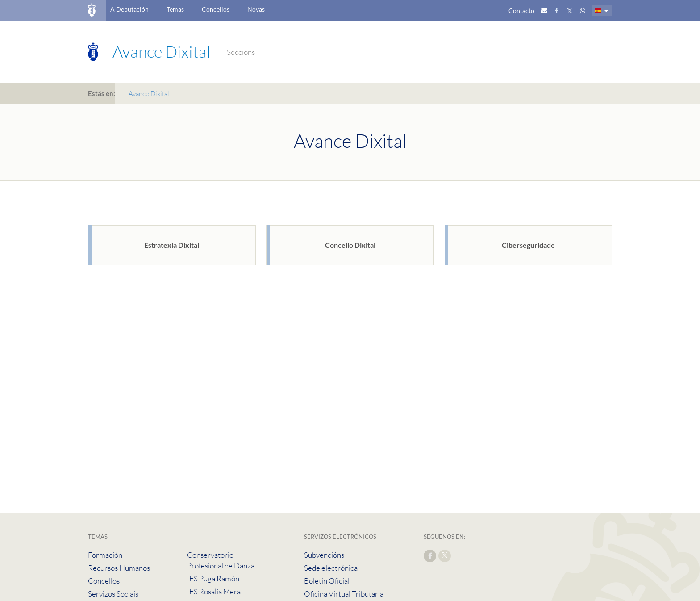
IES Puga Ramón (213, 578)
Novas (256, 9)
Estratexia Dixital (172, 245)
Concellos (216, 9)
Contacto (521, 10)
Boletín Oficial (327, 581)
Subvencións (324, 555)
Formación (105, 555)
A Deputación (129, 9)
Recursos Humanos (119, 568)
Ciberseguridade (528, 245)
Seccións (241, 52)
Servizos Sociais (113, 594)
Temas (175, 9)
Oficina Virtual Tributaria (344, 594)
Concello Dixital (350, 245)
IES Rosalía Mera (214, 591)
